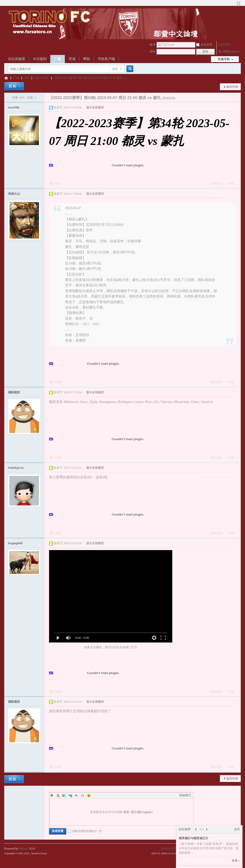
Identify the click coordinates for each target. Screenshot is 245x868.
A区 (26, 78)
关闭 (237, 829)
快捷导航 (224, 59)
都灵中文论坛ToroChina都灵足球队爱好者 (6, 78)
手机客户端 (106, 59)
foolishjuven (16, 468)
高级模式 (185, 795)
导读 (72, 59)
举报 (231, 184)
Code (83, 795)
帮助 (87, 59)
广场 (57, 59)
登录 (126, 812)
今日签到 (40, 59)
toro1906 (14, 107)
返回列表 (232, 87)
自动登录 (204, 45)
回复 (58, 184)
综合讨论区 (41, 78)
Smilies (89, 795)
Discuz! (24, 849)
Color (58, 795)
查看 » (236, 861)
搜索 (115, 69)
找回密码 (224, 45)
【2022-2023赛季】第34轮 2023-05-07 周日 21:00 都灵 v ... (91, 78)
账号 (153, 45)
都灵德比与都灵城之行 (193, 838)
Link (70, 795)
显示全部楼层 (95, 107)
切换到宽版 (238, 3)
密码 (153, 52)
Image (64, 795)
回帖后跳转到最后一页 (85, 831)
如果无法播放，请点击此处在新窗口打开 (111, 647)
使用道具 (216, 184)
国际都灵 (14, 392)
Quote (76, 795)
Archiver (166, 849)
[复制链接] (169, 98)
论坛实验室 (17, 59)
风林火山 (14, 194)
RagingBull (15, 543)
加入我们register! (230, 52)
